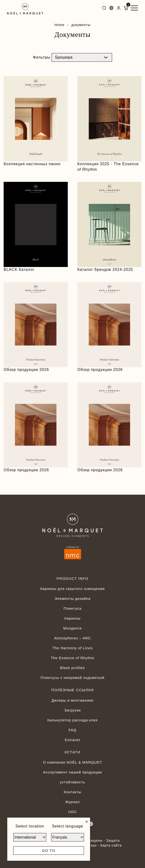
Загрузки (72, 710)
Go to (49, 851)
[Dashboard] (119, 9)
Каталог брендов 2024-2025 (105, 270)
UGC (72, 812)
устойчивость (72, 782)
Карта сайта (111, 845)
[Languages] (111, 9)
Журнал (72, 802)
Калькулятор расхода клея (73, 720)
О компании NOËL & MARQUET (72, 762)
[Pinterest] (91, 824)
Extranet (73, 740)
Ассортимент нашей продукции (72, 772)
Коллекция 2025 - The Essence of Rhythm (108, 167)
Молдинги (72, 628)
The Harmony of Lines (72, 648)
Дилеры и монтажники (72, 700)
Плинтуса (72, 608)
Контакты (72, 792)
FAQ (72, 730)
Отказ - (93, 845)
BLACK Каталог (19, 270)
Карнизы (72, 618)
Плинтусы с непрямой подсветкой (72, 678)
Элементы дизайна (72, 598)
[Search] (104, 9)
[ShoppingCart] (126, 9)
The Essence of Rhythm (72, 658)
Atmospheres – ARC (72, 638)
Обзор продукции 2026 (26, 370)
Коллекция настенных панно (32, 164)
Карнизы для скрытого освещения (73, 589)
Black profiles (72, 668)
